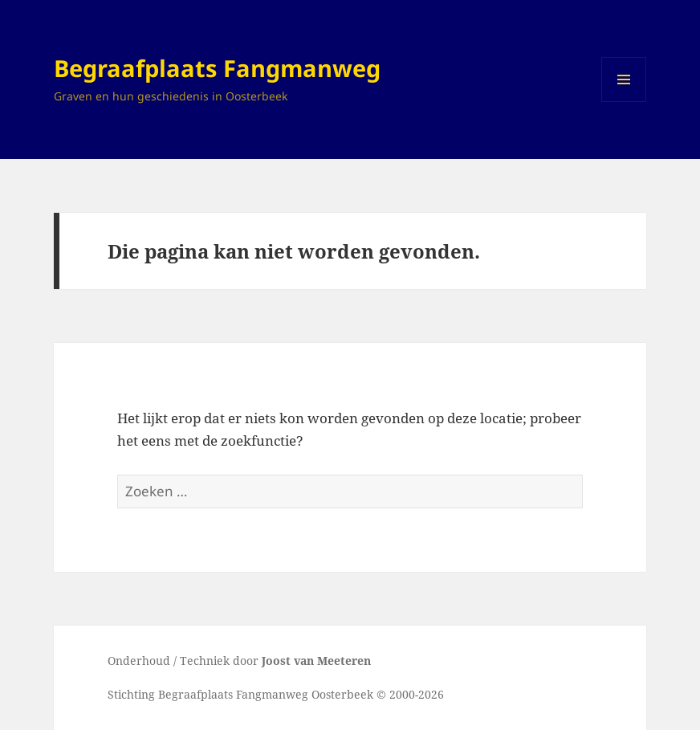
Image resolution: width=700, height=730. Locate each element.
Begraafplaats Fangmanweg (217, 68)
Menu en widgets (624, 102)
